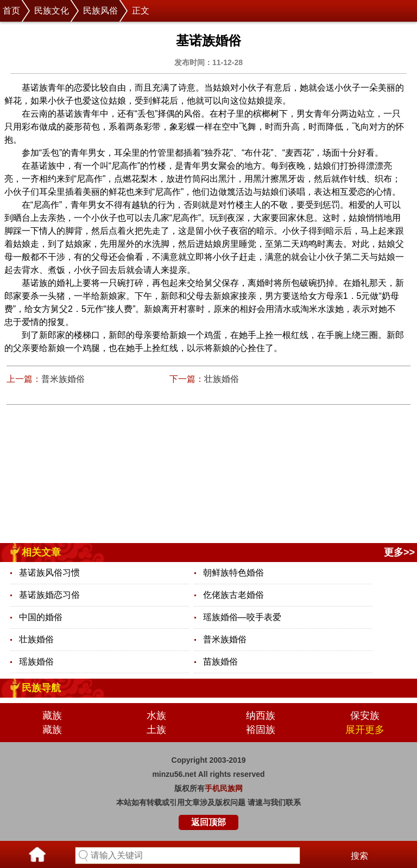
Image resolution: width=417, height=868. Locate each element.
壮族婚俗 (222, 379)
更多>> (399, 552)
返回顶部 (208, 822)
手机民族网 (224, 788)
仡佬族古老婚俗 (233, 595)
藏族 (52, 716)
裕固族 (261, 730)
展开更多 (365, 730)
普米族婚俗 (63, 379)
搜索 (359, 856)
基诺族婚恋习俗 (49, 595)
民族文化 (52, 11)
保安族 (365, 716)
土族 (156, 730)
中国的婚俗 (41, 617)
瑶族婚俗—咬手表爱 (242, 617)
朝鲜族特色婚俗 (233, 573)
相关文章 (41, 552)
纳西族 (261, 716)
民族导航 (41, 688)
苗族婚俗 (220, 662)
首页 (11, 11)
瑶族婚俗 (36, 662)
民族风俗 (100, 11)
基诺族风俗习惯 (49, 573)
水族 (156, 716)
